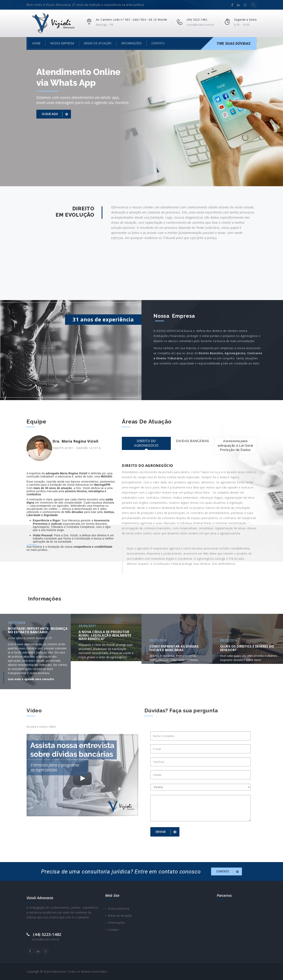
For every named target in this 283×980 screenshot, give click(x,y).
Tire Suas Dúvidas (234, 43)
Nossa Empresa (62, 43)
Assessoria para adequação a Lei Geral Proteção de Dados (235, 446)
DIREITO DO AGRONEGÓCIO (146, 443)
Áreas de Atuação (98, 43)
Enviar (167, 832)
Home (36, 43)
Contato (158, 43)
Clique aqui (55, 114)
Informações (131, 43)
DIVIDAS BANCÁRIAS (192, 441)
